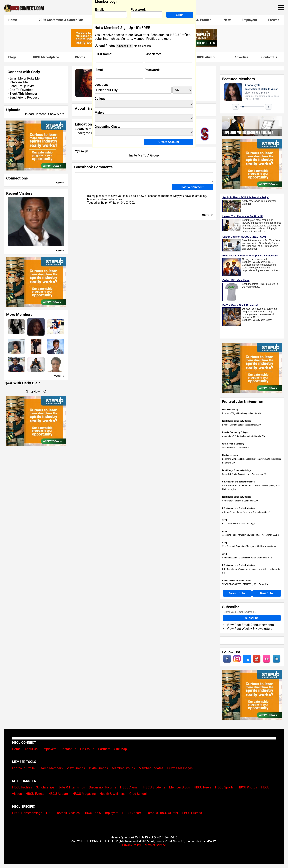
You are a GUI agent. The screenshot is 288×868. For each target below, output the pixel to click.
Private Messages (180, 768)
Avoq (224, 520)
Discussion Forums (102, 787)
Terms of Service (154, 845)
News (228, 20)
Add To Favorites (21, 90)
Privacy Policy (132, 845)
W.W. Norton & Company (233, 444)
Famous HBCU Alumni (199, 57)
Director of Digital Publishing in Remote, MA (242, 413)
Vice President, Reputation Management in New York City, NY (249, 546)
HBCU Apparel (58, 794)
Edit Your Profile (23, 768)
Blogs (12, 57)
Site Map (121, 749)
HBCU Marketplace (45, 57)
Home (13, 20)
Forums (274, 20)
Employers (249, 20)
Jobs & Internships (72, 787)
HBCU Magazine (84, 794)
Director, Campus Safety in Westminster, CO (241, 425)
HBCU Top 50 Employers (101, 813)
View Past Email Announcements (250, 625)
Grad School (138, 794)
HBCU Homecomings (27, 813)
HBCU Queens (192, 813)
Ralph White (109, 203)
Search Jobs (237, 593)
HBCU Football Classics (63, 813)
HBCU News (202, 787)
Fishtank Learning (230, 410)
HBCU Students (154, 787)
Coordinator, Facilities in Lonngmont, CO (240, 501)
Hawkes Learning (230, 455)
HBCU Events (35, 794)
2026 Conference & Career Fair (61, 20)
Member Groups (123, 768)
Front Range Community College (237, 421)
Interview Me (18, 82)
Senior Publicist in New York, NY (236, 448)
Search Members (51, 768)
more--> (59, 182)
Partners (104, 749)
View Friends (76, 768)
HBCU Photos (247, 787)
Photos (80, 57)
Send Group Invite (22, 86)
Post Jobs (267, 593)
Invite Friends (98, 768)
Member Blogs (180, 787)
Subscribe (252, 618)
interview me (36, 392)
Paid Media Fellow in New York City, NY (239, 524)
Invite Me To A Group (144, 155)
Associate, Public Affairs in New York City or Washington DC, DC (250, 535)
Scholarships (45, 787)
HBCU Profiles (201, 20)
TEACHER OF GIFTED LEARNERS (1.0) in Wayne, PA (245, 584)
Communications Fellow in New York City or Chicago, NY (247, 558)
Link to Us (87, 749)
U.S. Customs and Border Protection (238, 482)
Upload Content (35, 114)
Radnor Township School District (237, 580)
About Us (31, 749)
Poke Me (33, 78)
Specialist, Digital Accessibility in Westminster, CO (244, 474)
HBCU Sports (224, 787)
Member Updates (151, 768)
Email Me (16, 78)
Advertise (241, 57)
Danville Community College (235, 432)
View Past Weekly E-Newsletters (250, 629)
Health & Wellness (112, 794)
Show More (56, 114)
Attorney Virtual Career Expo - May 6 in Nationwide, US (246, 512)
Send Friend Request (24, 97)
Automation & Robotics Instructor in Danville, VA (243, 436)
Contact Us (269, 57)
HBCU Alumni (130, 787)
